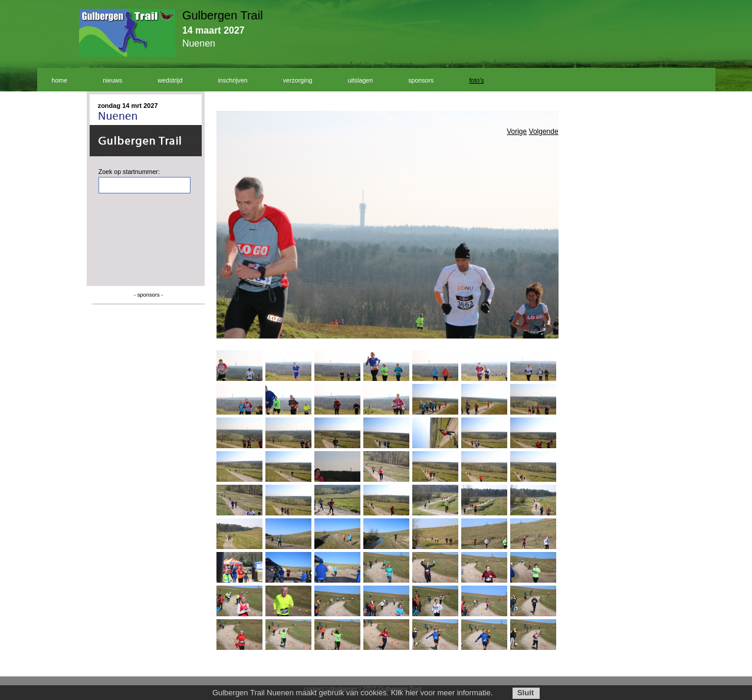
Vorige (517, 132)
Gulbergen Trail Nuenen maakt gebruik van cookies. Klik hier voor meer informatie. (352, 693)
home (60, 80)
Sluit (526, 693)
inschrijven (232, 80)
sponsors (421, 80)
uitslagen (361, 80)
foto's (476, 80)
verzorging (298, 80)
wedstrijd (170, 80)
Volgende (544, 132)
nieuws (112, 80)
